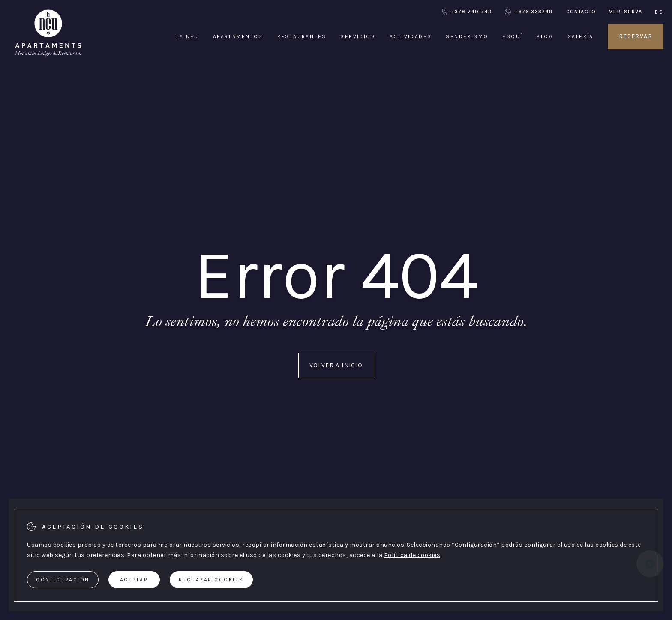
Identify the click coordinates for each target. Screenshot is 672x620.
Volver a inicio (336, 365)
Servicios (358, 36)
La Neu (187, 36)
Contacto (581, 12)
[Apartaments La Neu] (48, 55)
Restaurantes (302, 36)
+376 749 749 (467, 12)
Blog (545, 36)
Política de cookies (412, 555)
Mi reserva (625, 12)
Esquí (512, 36)
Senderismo (467, 36)
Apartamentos (238, 36)
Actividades (411, 36)
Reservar (636, 36)
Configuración (63, 580)
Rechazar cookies (211, 580)
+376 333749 (529, 12)
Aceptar (134, 580)
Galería (580, 36)
